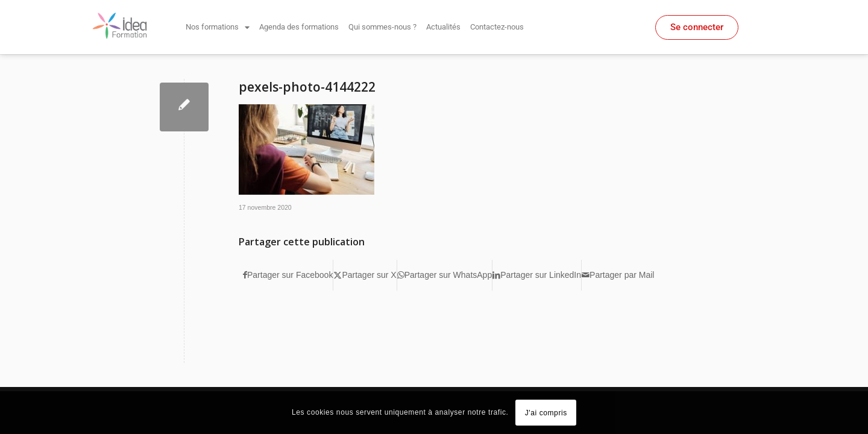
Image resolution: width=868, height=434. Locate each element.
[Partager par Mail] (618, 275)
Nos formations (218, 27)
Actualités (443, 27)
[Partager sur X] (365, 275)
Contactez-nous (497, 27)
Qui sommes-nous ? (382, 27)
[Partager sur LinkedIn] (537, 275)
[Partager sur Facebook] (288, 275)
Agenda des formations (299, 27)
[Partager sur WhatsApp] (445, 275)
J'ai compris (546, 413)
